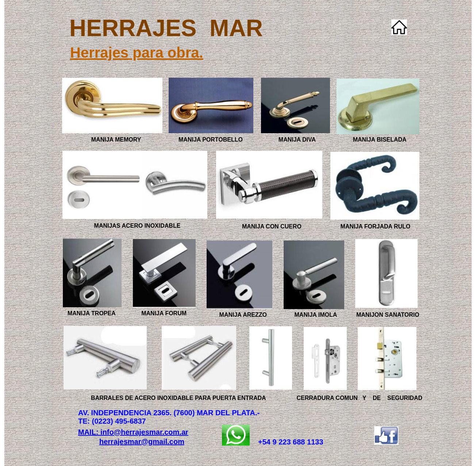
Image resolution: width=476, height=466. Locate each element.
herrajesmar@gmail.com (142, 442)
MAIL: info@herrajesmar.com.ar (133, 432)
